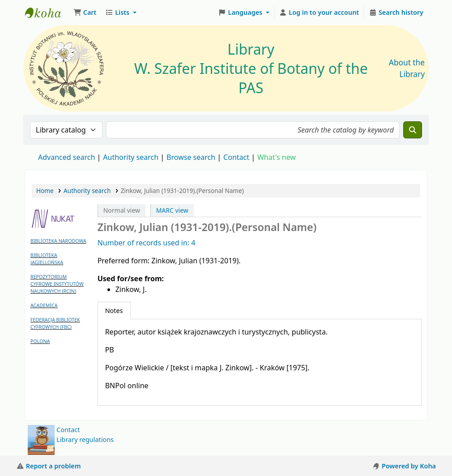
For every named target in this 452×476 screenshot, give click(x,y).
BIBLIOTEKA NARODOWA (58, 241)
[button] (85, 13)
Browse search (191, 157)
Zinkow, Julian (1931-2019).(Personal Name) (182, 191)
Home (45, 191)
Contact (68, 430)
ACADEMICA (44, 305)
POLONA (40, 341)
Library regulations (85, 440)
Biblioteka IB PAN (47, 13)
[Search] (413, 130)
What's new (277, 157)
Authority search (131, 157)
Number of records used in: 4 (147, 243)
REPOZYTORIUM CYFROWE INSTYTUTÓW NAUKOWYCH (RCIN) (57, 284)
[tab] (114, 311)
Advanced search (66, 157)
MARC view (172, 210)
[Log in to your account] (319, 13)
